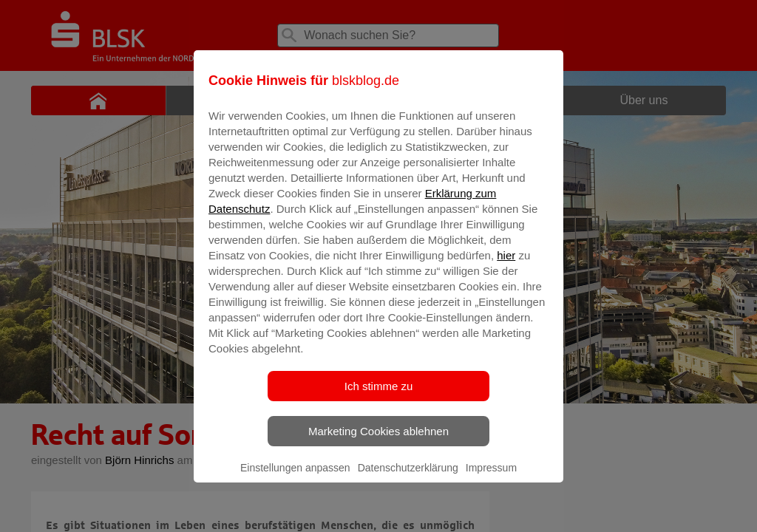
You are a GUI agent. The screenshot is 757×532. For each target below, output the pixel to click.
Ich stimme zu (379, 396)
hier (506, 266)
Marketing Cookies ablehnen (378, 441)
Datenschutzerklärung (408, 478)
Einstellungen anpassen (295, 478)
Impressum (491, 478)
